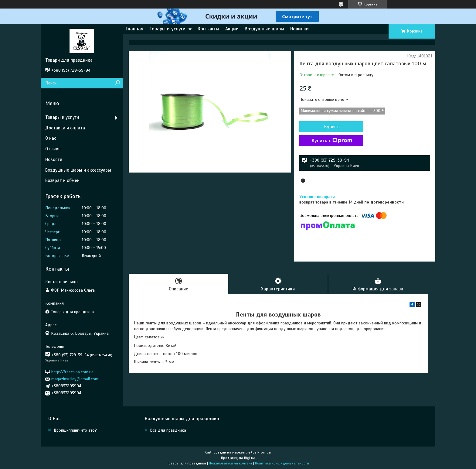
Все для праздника (168, 430)
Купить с (332, 141)
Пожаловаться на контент (231, 463)
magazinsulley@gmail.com (75, 379)
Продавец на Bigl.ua (238, 458)
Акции (232, 29)
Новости (54, 159)
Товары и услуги (167, 29)
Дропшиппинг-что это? (75, 430)
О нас (51, 138)
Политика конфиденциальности (282, 463)
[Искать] (117, 83)
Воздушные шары (264, 29)
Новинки (299, 29)
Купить (332, 127)
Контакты (208, 29)
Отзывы (53, 149)
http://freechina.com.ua (72, 372)
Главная (134, 29)
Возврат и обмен (62, 180)
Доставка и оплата (65, 128)
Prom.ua (264, 452)
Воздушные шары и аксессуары (78, 170)
